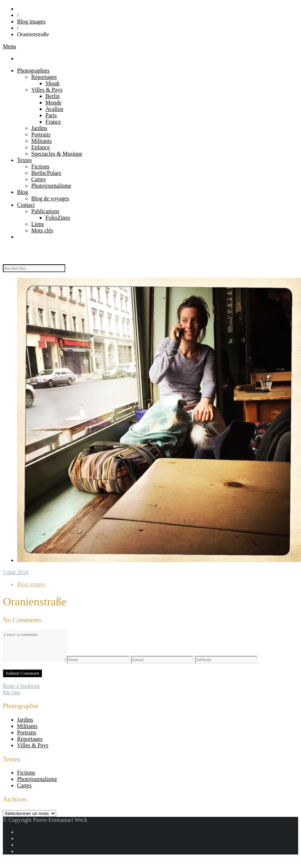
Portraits (41, 134)
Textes (24, 160)
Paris (51, 115)
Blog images (31, 21)
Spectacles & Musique (57, 154)
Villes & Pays (47, 90)
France (53, 122)
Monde (53, 103)
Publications (45, 211)
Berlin (53, 96)
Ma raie (12, 692)
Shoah (53, 83)
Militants (42, 141)
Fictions (40, 166)
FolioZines (58, 218)
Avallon (54, 109)
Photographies (33, 71)
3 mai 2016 (16, 572)
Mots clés (42, 230)
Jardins (39, 128)
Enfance (40, 147)
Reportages (44, 77)
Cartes (39, 179)
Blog (23, 192)
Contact (26, 205)
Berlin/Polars (46, 173)
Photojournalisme (51, 186)
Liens (38, 224)
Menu (9, 46)
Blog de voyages (50, 198)
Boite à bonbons (21, 686)
